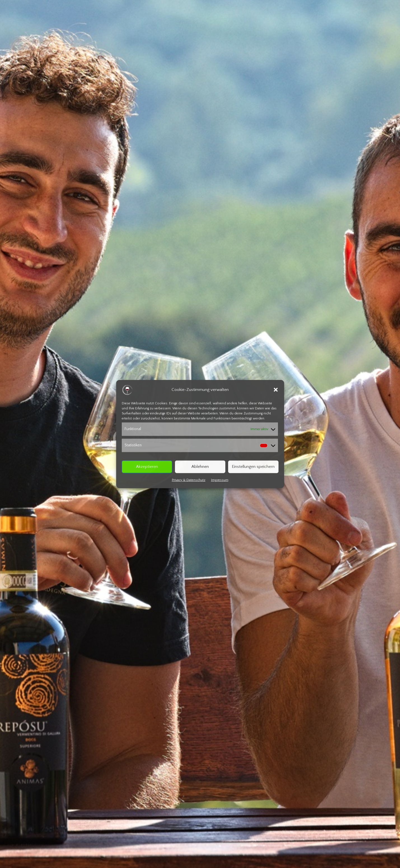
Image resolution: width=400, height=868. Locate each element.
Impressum (220, 480)
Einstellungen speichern (253, 467)
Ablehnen (200, 467)
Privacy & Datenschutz (189, 480)
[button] (276, 390)
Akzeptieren (147, 467)
